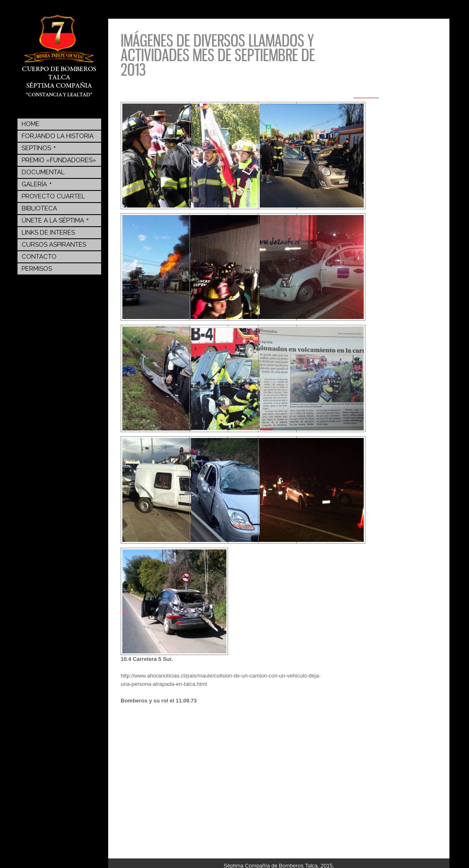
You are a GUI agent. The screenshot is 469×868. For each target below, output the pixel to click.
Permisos (37, 269)
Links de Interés (48, 232)
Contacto (39, 257)
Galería (37, 184)
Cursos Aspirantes (54, 245)
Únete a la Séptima (55, 220)
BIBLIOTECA (39, 208)
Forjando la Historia (58, 136)
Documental (43, 172)
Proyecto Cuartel (53, 196)
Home (31, 124)
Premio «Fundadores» (59, 160)
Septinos (39, 148)
